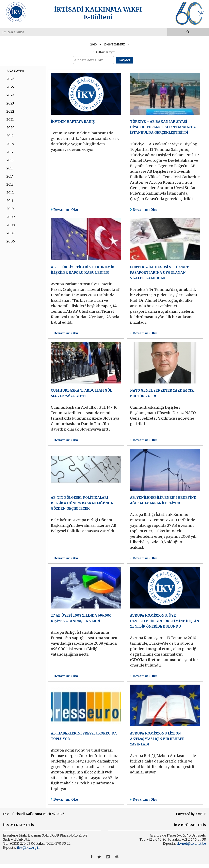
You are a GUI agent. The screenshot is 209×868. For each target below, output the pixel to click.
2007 (11, 233)
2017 (10, 152)
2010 (93, 44)
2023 (10, 103)
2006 (11, 241)
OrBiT (201, 814)
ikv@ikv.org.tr (28, 848)
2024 (10, 95)
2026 (10, 79)
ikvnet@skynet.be (191, 843)
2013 (10, 184)
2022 (10, 111)
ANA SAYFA (15, 71)
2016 (10, 160)
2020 (11, 128)
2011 (10, 201)
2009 (11, 217)
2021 (10, 120)
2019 (10, 136)
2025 (10, 87)
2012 (10, 193)
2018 (10, 144)
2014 (10, 176)
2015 (10, 168)
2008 (11, 225)
